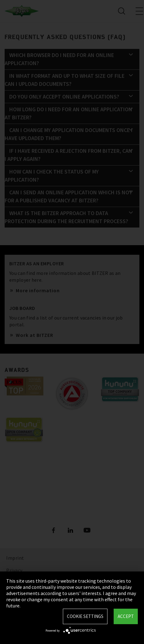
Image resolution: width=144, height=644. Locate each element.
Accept (126, 616)
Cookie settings (85, 616)
